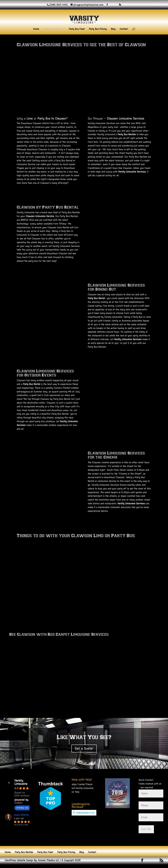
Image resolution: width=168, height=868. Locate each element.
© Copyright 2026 (71, 860)
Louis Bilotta (21, 815)
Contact (124, 29)
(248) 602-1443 (59, 5)
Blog (113, 29)
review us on (25, 808)
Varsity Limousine (21, 782)
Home (36, 29)
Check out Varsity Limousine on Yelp (83, 788)
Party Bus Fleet (77, 29)
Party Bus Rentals (52, 29)
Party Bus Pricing (98, 29)
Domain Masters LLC (49, 860)
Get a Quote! (84, 748)
